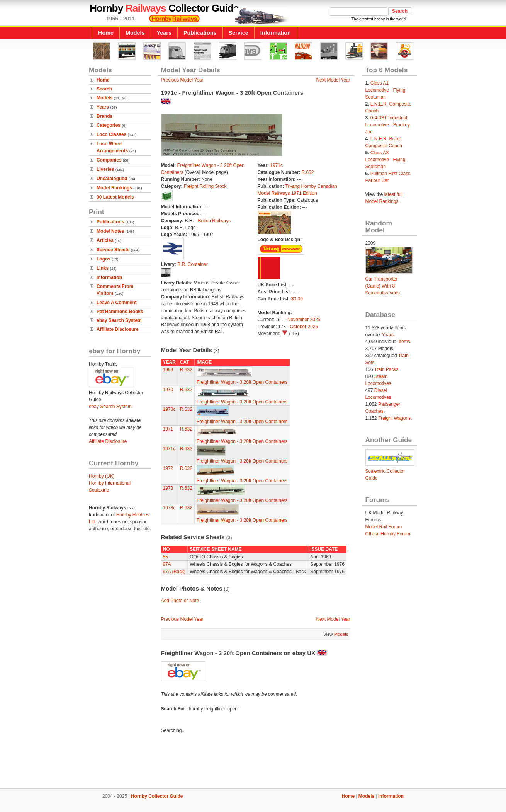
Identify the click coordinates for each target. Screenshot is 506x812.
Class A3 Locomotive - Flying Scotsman (385, 160)
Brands (104, 116)
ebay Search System (119, 320)
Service (239, 33)
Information (276, 33)
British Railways (215, 221)
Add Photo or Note (180, 601)
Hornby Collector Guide (157, 796)
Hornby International (110, 483)
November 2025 (304, 320)
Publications (200, 33)
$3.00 (297, 299)
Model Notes (110, 231)
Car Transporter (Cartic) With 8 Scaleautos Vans (383, 286)
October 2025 (304, 327)
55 (166, 557)
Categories (109, 125)
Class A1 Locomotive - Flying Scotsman (385, 90)
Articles (105, 240)
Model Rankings (114, 188)
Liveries (105, 169)
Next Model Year (333, 80)
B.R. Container (193, 264)
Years (164, 33)
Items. (405, 342)
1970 (168, 390)
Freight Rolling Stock (205, 186)
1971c (276, 165)
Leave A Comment (117, 303)
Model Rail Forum (384, 527)
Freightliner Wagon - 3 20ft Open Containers (242, 382)
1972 (168, 468)
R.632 (308, 172)
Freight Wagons (394, 418)
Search (104, 89)
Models (135, 33)
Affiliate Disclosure (118, 329)
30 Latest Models (115, 197)
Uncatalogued (112, 179)
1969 (168, 370)
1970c (169, 409)
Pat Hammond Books (120, 312)
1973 (168, 488)
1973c (169, 508)
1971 (168, 429)
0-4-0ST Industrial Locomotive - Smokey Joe (388, 125)
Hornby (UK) (102, 476)
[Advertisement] (253, 762)
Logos (104, 259)
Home (106, 33)
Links (103, 268)
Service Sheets (113, 250)
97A (167, 564)
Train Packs (386, 369)
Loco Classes (111, 134)
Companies (109, 160)
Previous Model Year (182, 80)
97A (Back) (174, 572)
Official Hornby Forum (388, 534)
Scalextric (99, 490)
